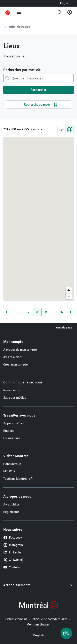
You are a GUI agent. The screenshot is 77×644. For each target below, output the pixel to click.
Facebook (13, 538)
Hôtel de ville (12, 464)
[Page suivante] (71, 312)
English (65, 3)
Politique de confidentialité (49, 619)
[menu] (19, 12)
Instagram (13, 545)
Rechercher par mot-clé (22, 70)
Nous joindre (12, 390)
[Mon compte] (70, 12)
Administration (20, 27)
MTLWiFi (9, 471)
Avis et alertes (13, 357)
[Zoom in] (69, 290)
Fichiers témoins (16, 619)
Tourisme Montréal (16, 479)
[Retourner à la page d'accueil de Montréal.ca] (7, 12)
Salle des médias (15, 398)
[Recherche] (60, 12)
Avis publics (11, 504)
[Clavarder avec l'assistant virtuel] (66, 633)
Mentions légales (38, 624)
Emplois (9, 431)
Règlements (11, 512)
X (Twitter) (13, 560)
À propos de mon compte (20, 350)
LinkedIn (12, 552)
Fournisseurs (12, 438)
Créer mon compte (16, 365)
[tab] (62, 129)
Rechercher (38, 90)
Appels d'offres (14, 423)
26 (63, 313)
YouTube (12, 567)
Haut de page (64, 328)
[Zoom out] (69, 296)
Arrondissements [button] (17, 585)
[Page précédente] (6, 312)
